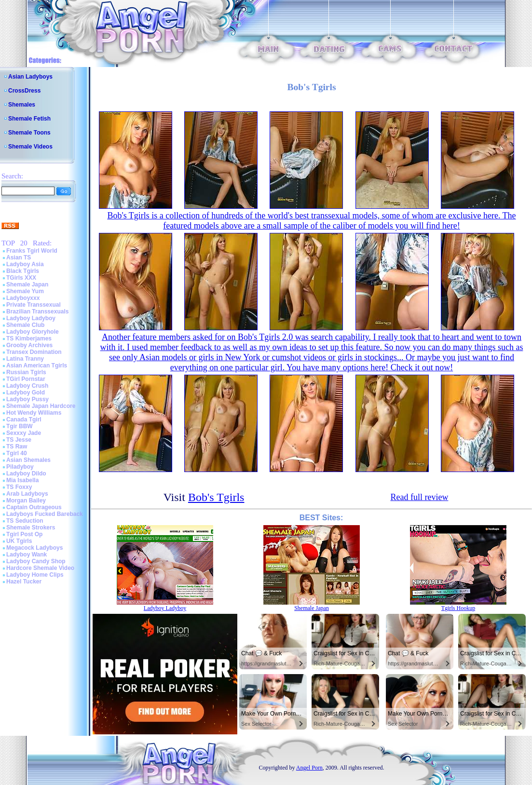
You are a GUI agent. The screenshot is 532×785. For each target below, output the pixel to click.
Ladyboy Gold (26, 392)
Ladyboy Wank (27, 555)
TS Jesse (19, 440)
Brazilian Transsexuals (37, 311)
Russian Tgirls (26, 372)
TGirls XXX (21, 278)
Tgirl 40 (17, 453)
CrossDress (24, 91)
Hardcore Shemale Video (40, 568)
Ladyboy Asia (25, 264)
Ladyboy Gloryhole (33, 332)
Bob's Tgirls (216, 497)
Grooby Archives (29, 345)
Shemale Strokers (31, 528)
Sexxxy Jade (24, 433)
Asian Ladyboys (30, 77)
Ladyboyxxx (23, 298)
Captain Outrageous (34, 507)
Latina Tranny (25, 359)
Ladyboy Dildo (26, 474)
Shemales (22, 105)
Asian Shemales (28, 460)
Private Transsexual (34, 305)
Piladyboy (20, 467)
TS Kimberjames (29, 338)
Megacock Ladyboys (34, 548)
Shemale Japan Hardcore (41, 406)
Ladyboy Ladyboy (31, 318)
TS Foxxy (19, 487)
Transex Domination (34, 352)
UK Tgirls (19, 541)
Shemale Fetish (29, 119)
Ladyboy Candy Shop (36, 561)
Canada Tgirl (24, 420)
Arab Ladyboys (27, 494)
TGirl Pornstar (26, 379)
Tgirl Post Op (24, 534)
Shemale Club (25, 325)
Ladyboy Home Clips (35, 575)
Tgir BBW (20, 426)
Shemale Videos (30, 147)
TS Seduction (25, 521)
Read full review (419, 497)
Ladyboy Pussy (27, 399)
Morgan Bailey (26, 501)
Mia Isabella (22, 480)
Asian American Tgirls (37, 365)
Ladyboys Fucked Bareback (45, 514)
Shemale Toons (29, 133)
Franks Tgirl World (32, 251)
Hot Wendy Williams (34, 413)
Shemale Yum (25, 291)
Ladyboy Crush (27, 386)
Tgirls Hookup (458, 608)
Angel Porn (309, 768)
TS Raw (17, 447)
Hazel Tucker (24, 582)
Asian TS (19, 257)
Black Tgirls (23, 271)
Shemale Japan (27, 284)
